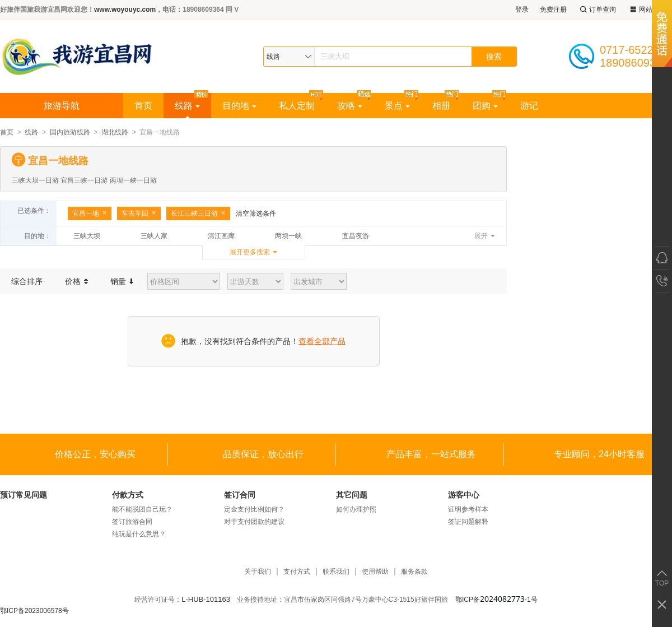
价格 (76, 281)
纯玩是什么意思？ (139, 534)
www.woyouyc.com (125, 10)
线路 (187, 106)
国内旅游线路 (70, 132)
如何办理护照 (356, 509)
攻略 (350, 106)
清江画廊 (221, 236)
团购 (485, 106)
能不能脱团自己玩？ (142, 509)
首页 (143, 106)
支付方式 (297, 572)
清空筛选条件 (256, 213)
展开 (481, 236)
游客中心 (464, 495)
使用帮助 (375, 572)
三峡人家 (154, 236)
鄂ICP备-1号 (496, 600)
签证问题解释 (468, 522)
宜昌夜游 (356, 236)
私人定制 (297, 106)
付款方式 (128, 495)
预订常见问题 (24, 495)
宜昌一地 (90, 213)
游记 (529, 106)
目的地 (239, 106)
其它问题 (352, 495)
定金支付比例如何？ (254, 509)
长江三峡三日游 (198, 213)
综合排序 (27, 281)
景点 (397, 106)
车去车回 (139, 213)
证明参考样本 (468, 509)
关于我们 (258, 572)
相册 (441, 106)
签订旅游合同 (132, 522)
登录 (522, 10)
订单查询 (597, 10)
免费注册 (553, 10)
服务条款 (414, 572)
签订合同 (240, 495)
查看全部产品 (322, 341)
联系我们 (336, 572)
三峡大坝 (87, 236)
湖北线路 (115, 132)
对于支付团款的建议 (254, 522)
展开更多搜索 (250, 252)
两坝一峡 (288, 236)
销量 (122, 281)
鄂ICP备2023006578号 (34, 611)
